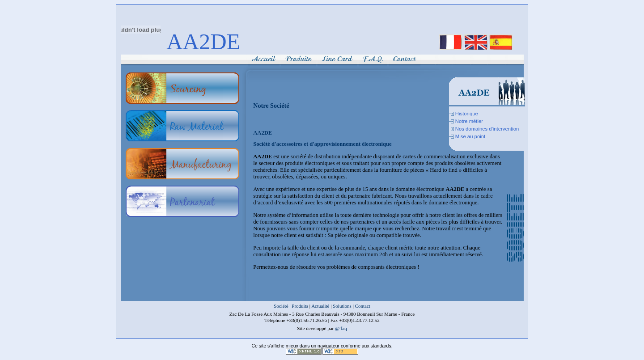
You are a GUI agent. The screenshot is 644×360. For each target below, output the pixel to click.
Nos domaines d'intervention (487, 129)
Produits (300, 306)
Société (281, 306)
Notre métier (469, 121)
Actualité (320, 306)
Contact (363, 306)
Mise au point (470, 136)
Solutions (342, 306)
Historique (467, 114)
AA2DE (203, 42)
